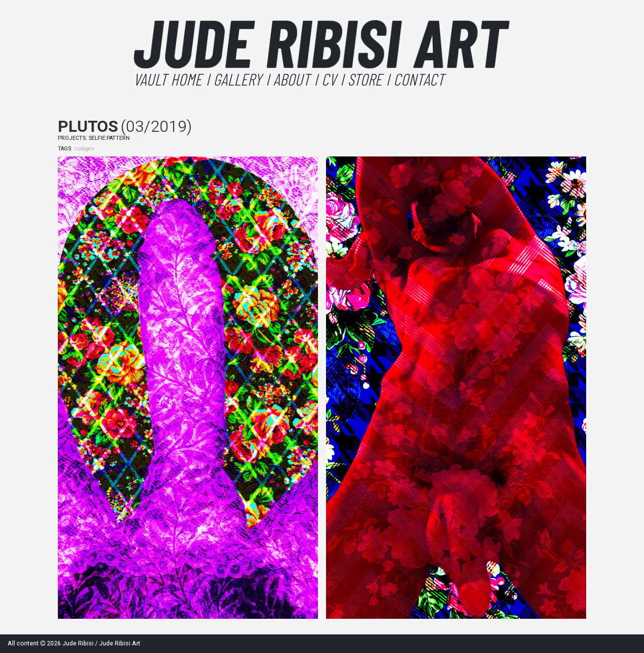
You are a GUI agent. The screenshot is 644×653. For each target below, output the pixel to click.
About (292, 79)
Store (365, 79)
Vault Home (168, 79)
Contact (419, 79)
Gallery (237, 79)
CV (329, 79)
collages (84, 149)
